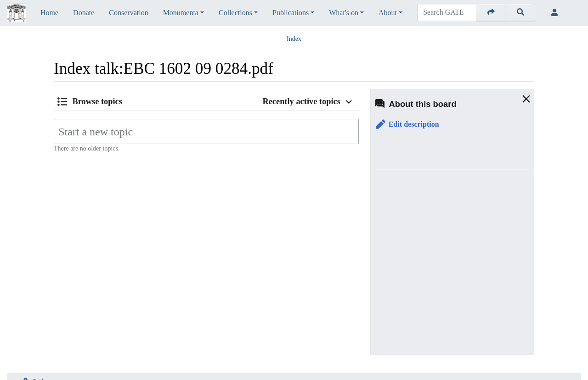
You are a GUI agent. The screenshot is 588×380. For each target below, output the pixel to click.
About (388, 13)
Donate (84, 13)
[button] (407, 125)
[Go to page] (491, 12)
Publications (291, 13)
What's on (344, 13)
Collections (235, 13)
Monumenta (181, 13)
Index (294, 39)
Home (49, 13)
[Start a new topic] (206, 131)
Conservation (128, 13)
